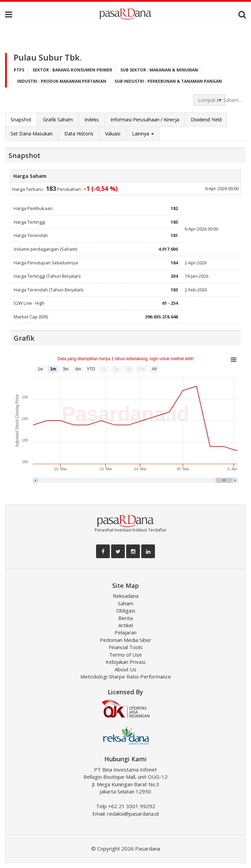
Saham (126, 603)
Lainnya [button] (143, 134)
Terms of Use (125, 655)
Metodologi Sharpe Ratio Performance (126, 676)
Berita (125, 618)
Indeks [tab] (92, 120)
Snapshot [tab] (21, 120)
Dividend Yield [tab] (206, 120)
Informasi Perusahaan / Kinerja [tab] (145, 120)
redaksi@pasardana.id (133, 814)
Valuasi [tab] (113, 134)
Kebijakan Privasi (125, 662)
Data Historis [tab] (79, 134)
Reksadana (126, 596)
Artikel (126, 625)
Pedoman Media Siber (126, 640)
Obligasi (126, 610)
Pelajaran (125, 632)
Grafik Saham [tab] (58, 120)
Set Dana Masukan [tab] (32, 134)
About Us (125, 669)
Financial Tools (126, 647)
